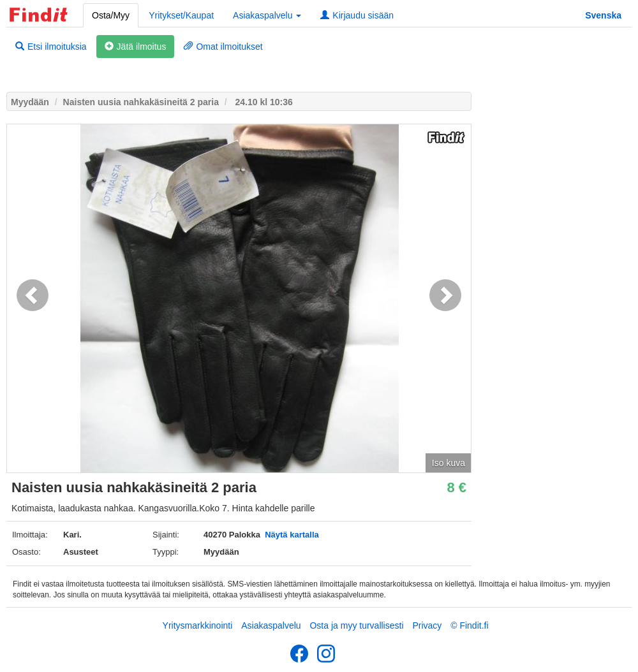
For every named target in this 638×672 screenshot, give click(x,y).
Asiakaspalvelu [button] (267, 15)
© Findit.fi (469, 625)
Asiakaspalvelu (271, 625)
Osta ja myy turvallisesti (356, 625)
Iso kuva (449, 463)
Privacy (427, 625)
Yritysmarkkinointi (198, 625)
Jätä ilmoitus (136, 47)
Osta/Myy (111, 15)
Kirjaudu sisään (357, 15)
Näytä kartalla (292, 535)
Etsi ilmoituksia (51, 47)
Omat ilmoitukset (223, 47)
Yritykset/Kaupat (181, 15)
